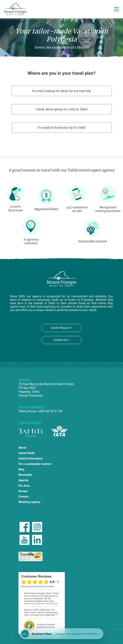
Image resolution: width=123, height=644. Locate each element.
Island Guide (26, 453)
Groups (23, 491)
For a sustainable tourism (35, 464)
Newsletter (25, 475)
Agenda (23, 480)
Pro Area (24, 486)
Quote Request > (61, 328)
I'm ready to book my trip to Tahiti (61, 128)
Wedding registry (29, 502)
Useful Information (31, 459)
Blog (21, 469)
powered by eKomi (46, 626)
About (22, 448)
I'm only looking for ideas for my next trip (62, 91)
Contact (24, 497)
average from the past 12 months (38, 586)
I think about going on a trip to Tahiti (61, 109)
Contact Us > (62, 340)
